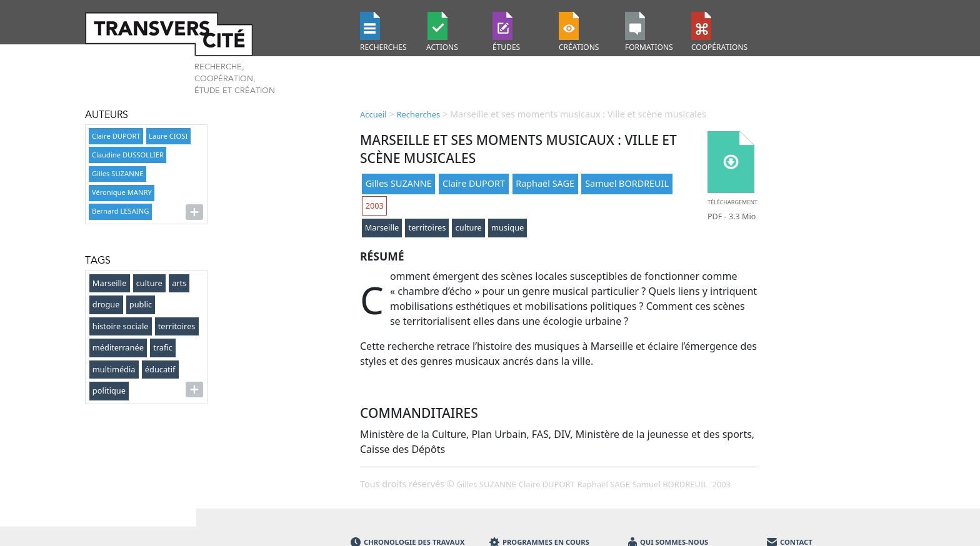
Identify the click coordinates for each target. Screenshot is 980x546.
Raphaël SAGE (545, 183)
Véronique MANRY (122, 192)
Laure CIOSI (168, 136)
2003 (375, 206)
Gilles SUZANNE (117, 173)
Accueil (373, 114)
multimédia (114, 369)
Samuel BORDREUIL (627, 183)
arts (179, 283)
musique (507, 227)
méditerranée (118, 347)
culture (149, 283)
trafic (163, 347)
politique (109, 390)
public (141, 304)
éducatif (160, 369)
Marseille (110, 283)
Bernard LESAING (120, 211)
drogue (106, 304)
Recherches (418, 114)
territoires (177, 326)
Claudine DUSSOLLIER (128, 155)
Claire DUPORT (116, 136)
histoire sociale (121, 326)
